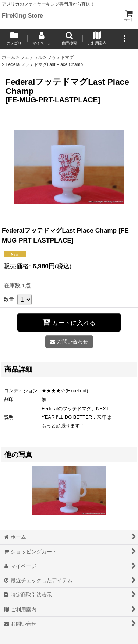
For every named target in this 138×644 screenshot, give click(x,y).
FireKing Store (22, 15)
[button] (69, 39)
